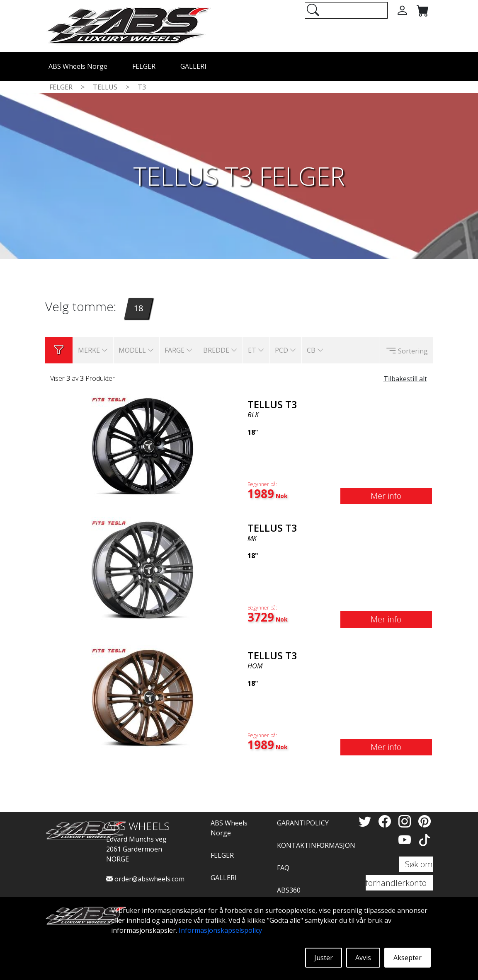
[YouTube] (406, 840)
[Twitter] (366, 821)
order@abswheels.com (145, 879)
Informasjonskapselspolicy (220, 930)
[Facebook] (386, 821)
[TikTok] (425, 840)
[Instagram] (406, 821)
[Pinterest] (425, 821)
